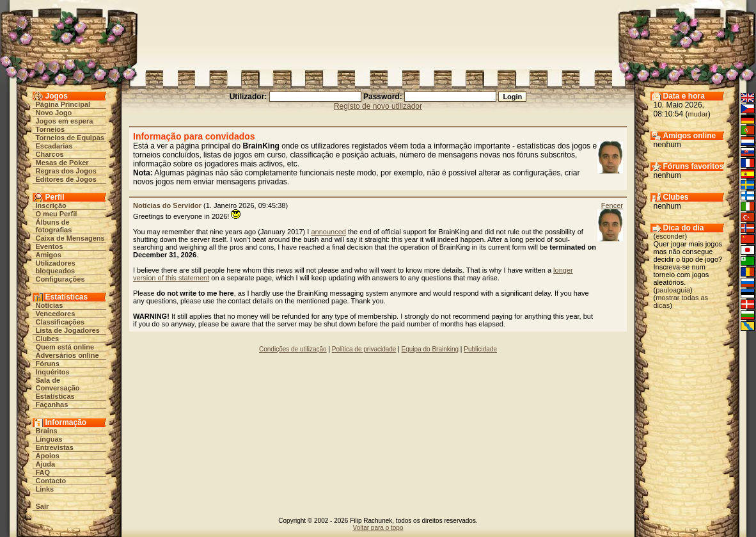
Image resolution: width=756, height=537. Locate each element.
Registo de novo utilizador (378, 106)
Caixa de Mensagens (70, 238)
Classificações (60, 322)
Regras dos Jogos (66, 171)
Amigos (49, 255)
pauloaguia (673, 290)
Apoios (48, 456)
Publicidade (480, 349)
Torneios (51, 129)
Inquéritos (53, 372)
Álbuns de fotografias (54, 226)
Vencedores (56, 314)
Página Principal (63, 104)
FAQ (43, 472)
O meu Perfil (57, 214)
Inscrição (51, 205)
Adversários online (67, 355)
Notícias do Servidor (167, 205)
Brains (47, 431)
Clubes (48, 339)
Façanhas (52, 405)
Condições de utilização (293, 349)
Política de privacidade (364, 349)
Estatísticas (55, 396)
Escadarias (54, 146)
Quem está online (65, 347)
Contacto (51, 481)
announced (328, 232)
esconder (670, 236)
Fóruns (48, 364)
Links (45, 489)
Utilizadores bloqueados (56, 267)
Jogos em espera (65, 121)
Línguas (49, 439)
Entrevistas (55, 447)
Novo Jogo (54, 113)
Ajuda (46, 464)
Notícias (50, 305)
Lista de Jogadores (68, 330)
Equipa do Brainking (430, 349)
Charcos (50, 154)
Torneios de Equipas (70, 138)
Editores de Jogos (66, 179)
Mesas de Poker (62, 163)
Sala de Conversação (58, 384)
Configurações (60, 279)
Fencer (612, 205)
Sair (43, 506)
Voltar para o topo (378, 528)
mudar (698, 114)
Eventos (50, 246)
